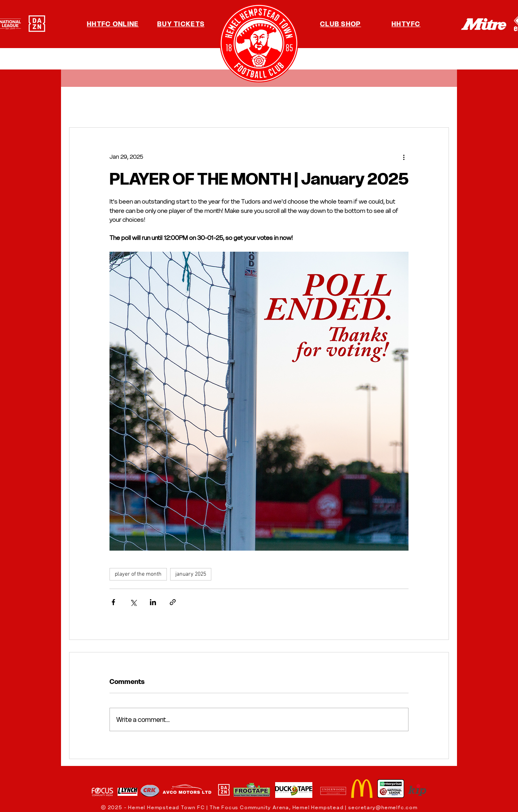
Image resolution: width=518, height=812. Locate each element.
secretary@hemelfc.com (383, 807)
